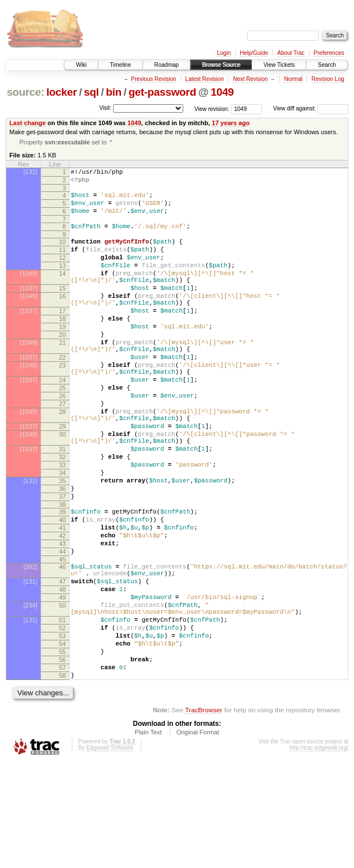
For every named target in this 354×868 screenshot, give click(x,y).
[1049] (29, 292)
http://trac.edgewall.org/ (319, 852)
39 (62, 581)
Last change (28, 123)
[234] (31, 693)
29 (62, 478)
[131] (31, 173)
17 (62, 337)
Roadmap (167, 65)
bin (113, 92)
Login (224, 53)
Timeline (120, 65)
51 (62, 711)
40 (62, 591)
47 (62, 664)
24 (62, 422)
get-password (162, 92)
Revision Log (328, 79)
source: (25, 92)
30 (62, 488)
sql (91, 92)
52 (62, 721)
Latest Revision (205, 79)
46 (62, 646)
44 (62, 629)
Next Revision (251, 79)
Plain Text (148, 837)
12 (62, 272)
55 (62, 750)
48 (62, 674)
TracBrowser (204, 814)
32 (62, 516)
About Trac (291, 53)
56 (62, 759)
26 (62, 441)
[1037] (29, 310)
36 (62, 554)
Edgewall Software (109, 852)
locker (62, 92)
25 (62, 431)
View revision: (212, 108)
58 (62, 779)
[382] (31, 646)
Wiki (81, 65)
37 (62, 564)
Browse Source (221, 65)
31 (62, 506)
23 (62, 404)
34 (62, 535)
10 (62, 253)
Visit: (105, 108)
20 (62, 366)
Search (327, 65)
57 (62, 769)
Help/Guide (254, 53)
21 (62, 376)
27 (62, 451)
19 (62, 357)
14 (62, 292)
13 (62, 282)
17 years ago (230, 123)
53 (62, 730)
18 (62, 347)
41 (62, 600)
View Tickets (279, 65)
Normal (293, 79)
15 (62, 310)
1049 (222, 92)
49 (62, 683)
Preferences (329, 53)
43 (62, 619)
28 (62, 460)
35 (62, 545)
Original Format (198, 837)
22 (62, 394)
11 (62, 263)
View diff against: (311, 108)
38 (62, 574)
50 (62, 693)
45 (62, 639)
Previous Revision (154, 79)
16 (62, 319)
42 (62, 610)
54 (62, 740)
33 (62, 525)
